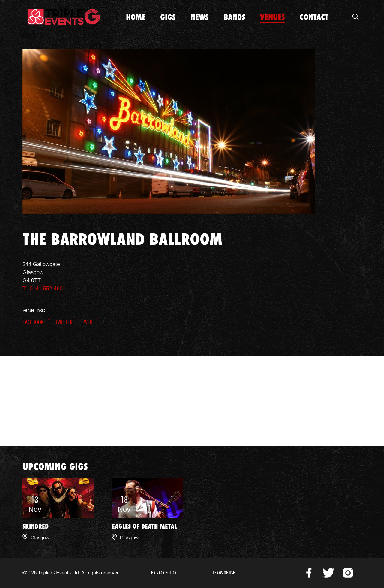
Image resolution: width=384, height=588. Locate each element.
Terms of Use (224, 573)
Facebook (33, 322)
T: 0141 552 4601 (44, 289)
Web (88, 322)
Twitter (64, 322)
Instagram (348, 573)
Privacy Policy (164, 573)
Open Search (355, 17)
